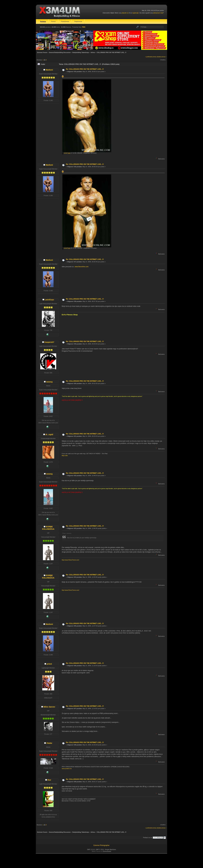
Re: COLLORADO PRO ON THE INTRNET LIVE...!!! (85, 69)
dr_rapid (49, 434)
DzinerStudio (107, 851)
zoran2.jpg (66, 248)
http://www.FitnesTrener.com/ (70, 560)
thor (49, 780)
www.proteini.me (67, 769)
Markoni (49, 70)
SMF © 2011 (100, 849)
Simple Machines (110, 849)
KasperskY (49, 342)
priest (49, 664)
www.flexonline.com (82, 267)
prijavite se (125, 13)
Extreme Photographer (102, 845)
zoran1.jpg (66, 153)
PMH (84, 27)
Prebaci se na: (148, 838)
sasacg (49, 382)
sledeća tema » (162, 57)
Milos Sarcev (49, 707)
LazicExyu (49, 300)
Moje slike (65, 456)
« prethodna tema (151, 57)
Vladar (49, 743)
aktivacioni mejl (158, 13)
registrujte (135, 13)
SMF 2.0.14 (91, 849)
